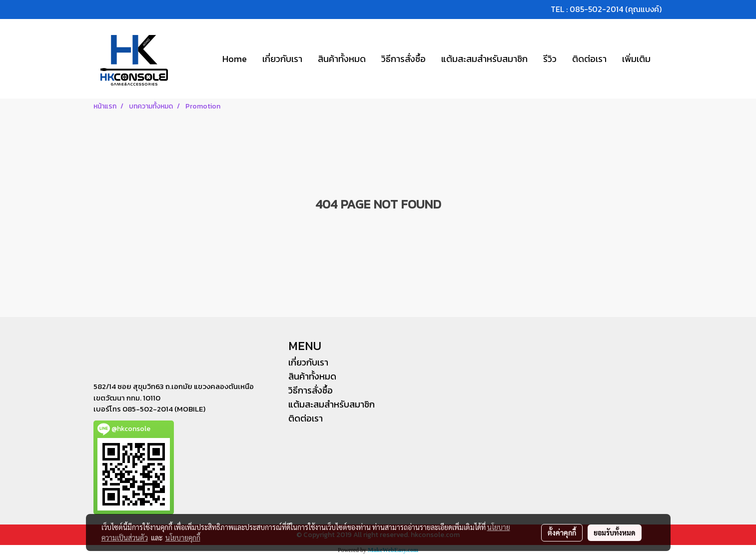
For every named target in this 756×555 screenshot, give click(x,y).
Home (235, 59)
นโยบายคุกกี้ (183, 537)
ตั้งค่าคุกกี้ (562, 532)
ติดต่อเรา (589, 59)
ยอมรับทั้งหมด (615, 532)
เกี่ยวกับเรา (282, 59)
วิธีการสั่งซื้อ (403, 59)
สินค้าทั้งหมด (342, 59)
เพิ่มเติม (636, 59)
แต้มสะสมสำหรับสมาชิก (484, 59)
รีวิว (550, 59)
